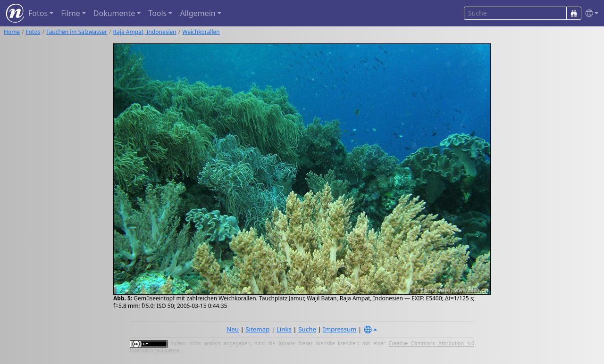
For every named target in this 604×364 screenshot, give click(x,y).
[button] (590, 13)
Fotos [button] (38, 13)
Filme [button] (71, 13)
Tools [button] (157, 13)
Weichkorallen (201, 32)
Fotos (33, 32)
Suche (307, 329)
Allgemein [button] (197, 13)
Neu (233, 329)
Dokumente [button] (114, 13)
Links (284, 329)
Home (12, 32)
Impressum (340, 329)
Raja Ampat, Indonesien (145, 32)
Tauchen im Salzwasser (77, 32)
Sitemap (257, 329)
